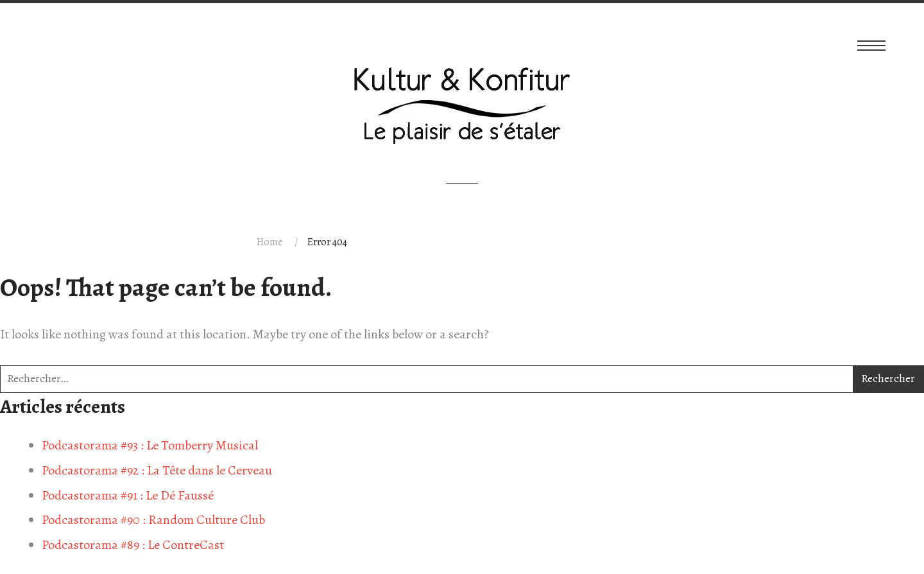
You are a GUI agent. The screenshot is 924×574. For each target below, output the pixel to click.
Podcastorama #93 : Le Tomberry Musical (150, 445)
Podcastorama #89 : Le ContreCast (133, 545)
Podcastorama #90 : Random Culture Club (153, 520)
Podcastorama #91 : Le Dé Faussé (128, 495)
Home (270, 242)
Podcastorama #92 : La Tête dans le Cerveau (157, 470)
